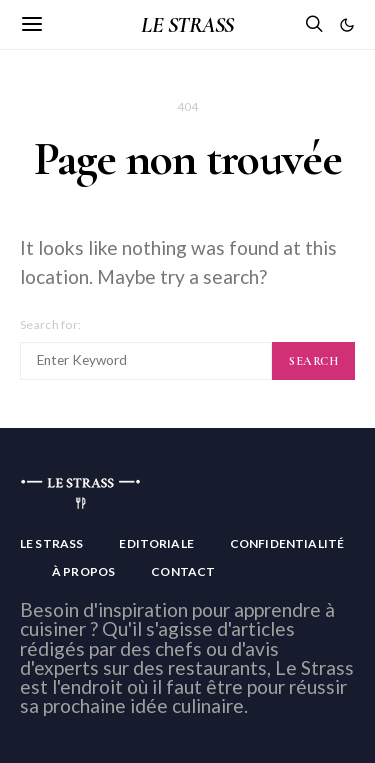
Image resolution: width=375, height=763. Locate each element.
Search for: (50, 324)
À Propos (83, 571)
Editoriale (156, 543)
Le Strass (51, 543)
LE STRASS (187, 25)
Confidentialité (287, 543)
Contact (183, 571)
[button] (347, 25)
